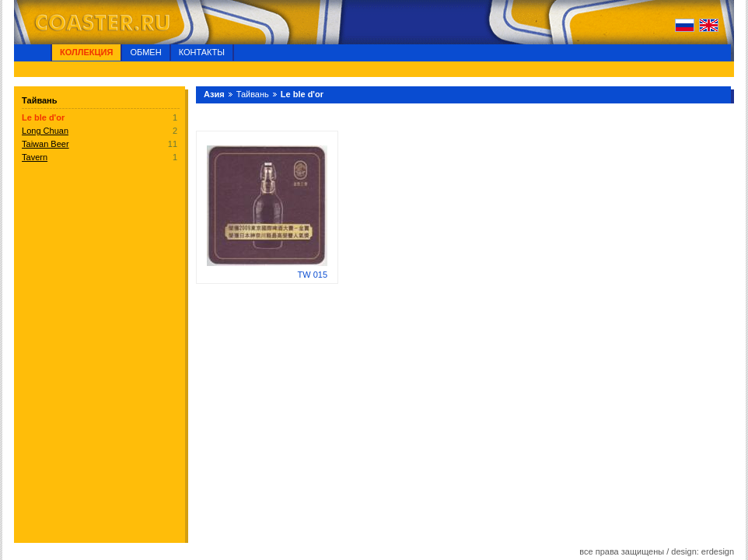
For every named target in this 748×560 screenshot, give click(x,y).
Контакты (202, 52)
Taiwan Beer (45, 144)
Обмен (145, 52)
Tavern (35, 157)
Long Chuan (45, 131)
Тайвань (253, 94)
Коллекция (86, 52)
